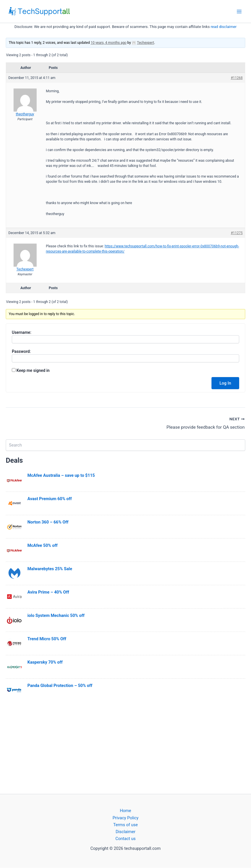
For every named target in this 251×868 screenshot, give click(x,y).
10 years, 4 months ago (108, 43)
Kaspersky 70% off (45, 662)
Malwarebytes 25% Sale (50, 569)
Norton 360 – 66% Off (48, 522)
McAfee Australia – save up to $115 (61, 476)
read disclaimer (224, 27)
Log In (225, 383)
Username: (22, 332)
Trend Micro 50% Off (47, 639)
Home (125, 811)
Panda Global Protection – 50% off (60, 686)
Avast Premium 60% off (50, 499)
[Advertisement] (125, 748)
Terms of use (126, 825)
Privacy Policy (125, 818)
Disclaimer (126, 832)
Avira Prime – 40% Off (48, 592)
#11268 (237, 78)
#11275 (237, 233)
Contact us (125, 839)
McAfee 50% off (42, 546)
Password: (21, 351)
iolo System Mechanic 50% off (56, 616)
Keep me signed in (33, 370)
